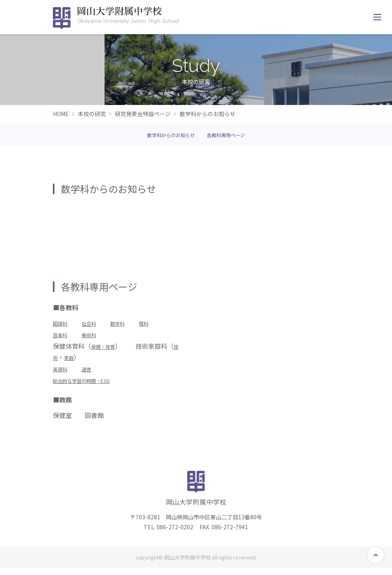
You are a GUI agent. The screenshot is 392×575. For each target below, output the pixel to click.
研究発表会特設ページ (143, 114)
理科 (159, 325)
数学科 (129, 325)
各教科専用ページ (232, 137)
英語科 (62, 371)
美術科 (96, 336)
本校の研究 (92, 114)
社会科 (96, 325)
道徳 (93, 371)
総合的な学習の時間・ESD (91, 382)
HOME (61, 114)
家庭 (85, 359)
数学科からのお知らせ (166, 137)
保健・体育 (107, 348)
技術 (66, 359)
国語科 (62, 325)
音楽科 (62, 336)
